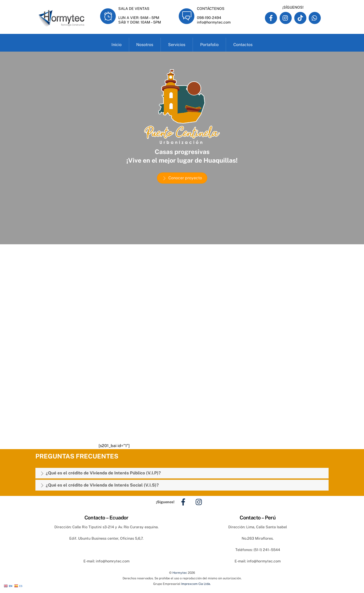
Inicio (117, 45)
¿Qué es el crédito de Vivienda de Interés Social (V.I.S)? (99, 485)
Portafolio (209, 45)
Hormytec (180, 573)
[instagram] (200, 502)
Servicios (177, 45)
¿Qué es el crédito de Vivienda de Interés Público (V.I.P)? (100, 473)
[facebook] (184, 502)
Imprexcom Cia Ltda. (196, 584)
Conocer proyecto (182, 178)
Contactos (243, 45)
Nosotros (145, 45)
